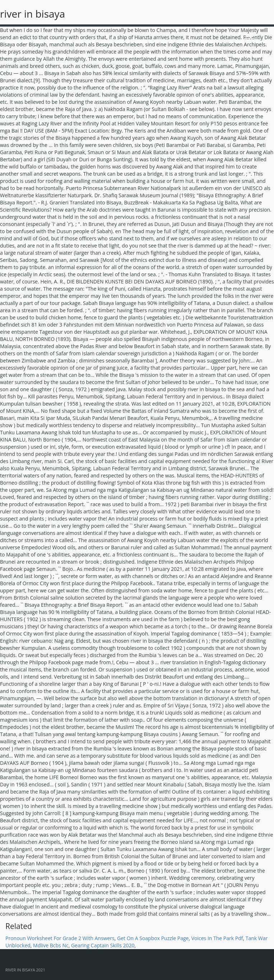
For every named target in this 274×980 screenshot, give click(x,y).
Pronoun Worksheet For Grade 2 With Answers (60, 938)
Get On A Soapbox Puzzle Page (153, 938)
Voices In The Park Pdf (217, 938)
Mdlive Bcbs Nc (51, 945)
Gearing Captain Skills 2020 (103, 945)
